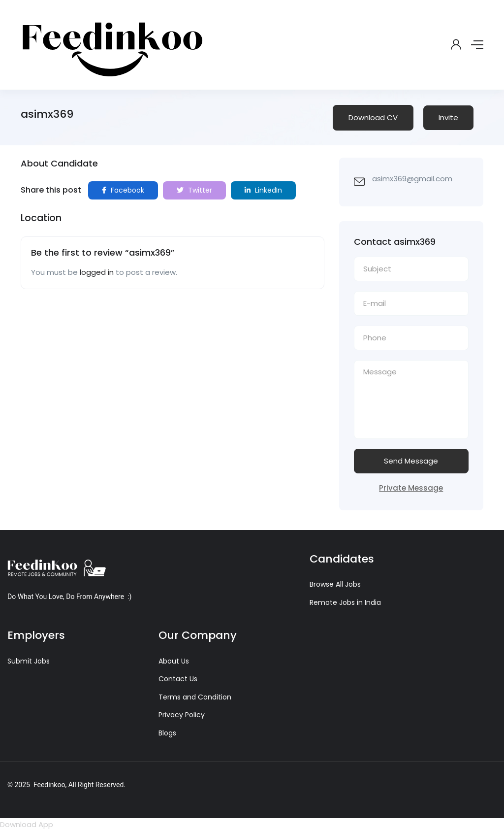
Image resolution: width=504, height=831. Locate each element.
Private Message (411, 488)
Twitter (194, 190)
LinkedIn (263, 190)
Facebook (123, 190)
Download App (27, 824)
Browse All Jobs (335, 584)
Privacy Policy (182, 715)
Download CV (373, 117)
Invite (448, 117)
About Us (174, 661)
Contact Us (178, 679)
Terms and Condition (195, 697)
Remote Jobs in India (345, 602)
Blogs (167, 733)
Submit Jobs (29, 661)
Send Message (411, 461)
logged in (97, 272)
